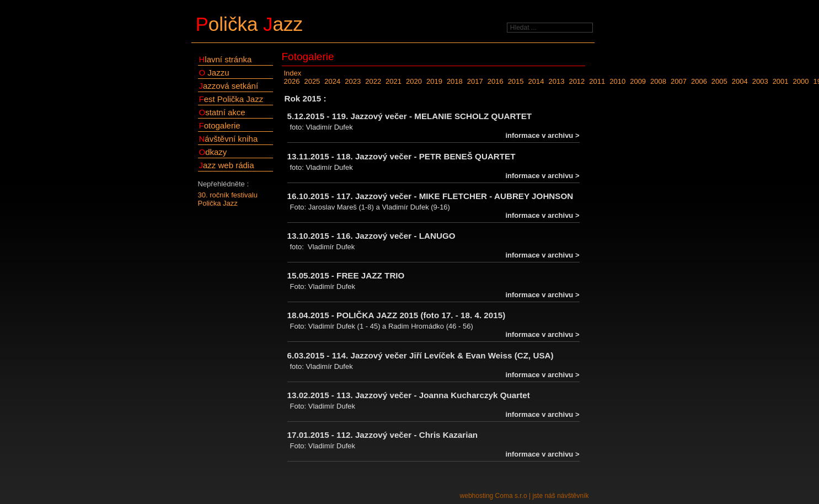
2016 (496, 81)
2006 (699, 81)
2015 (516, 81)
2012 (577, 81)
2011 (597, 81)
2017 (475, 81)
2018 (455, 81)
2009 (638, 81)
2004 (740, 81)
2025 (312, 81)
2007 (679, 81)
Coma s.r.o (511, 496)
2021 (394, 81)
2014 (536, 81)
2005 (719, 81)
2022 (373, 81)
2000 (801, 81)
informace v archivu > (542, 135)
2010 (617, 81)
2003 (760, 81)
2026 (292, 81)
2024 (332, 81)
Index (293, 73)
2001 (781, 81)
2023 (353, 81)
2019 (434, 81)
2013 (556, 81)
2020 (414, 81)
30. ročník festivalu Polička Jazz (228, 199)
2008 (658, 81)
